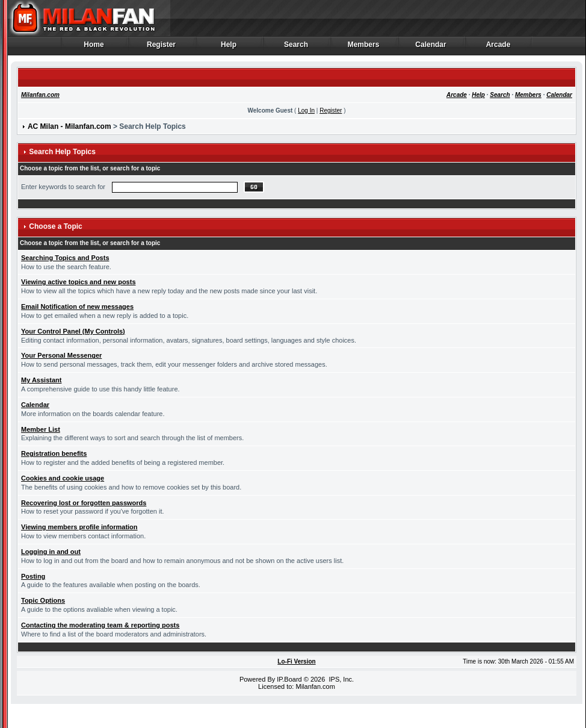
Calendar (431, 48)
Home (94, 48)
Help (229, 48)
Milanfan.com (40, 95)
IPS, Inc (340, 679)
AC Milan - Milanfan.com (69, 126)
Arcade (498, 48)
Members (364, 48)
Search (296, 48)
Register (162, 48)
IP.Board (289, 679)
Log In (306, 110)
